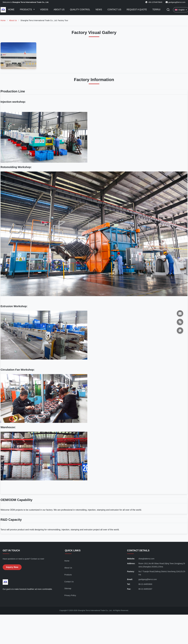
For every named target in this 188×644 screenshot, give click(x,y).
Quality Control (80, 10)
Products (26, 10)
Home (11, 10)
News (99, 10)
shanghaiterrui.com (146, 559)
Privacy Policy (70, 595)
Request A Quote (137, 10)
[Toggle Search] (168, 10)
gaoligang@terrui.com (177, 2)
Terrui (156, 10)
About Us (59, 10)
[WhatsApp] (180, 331)
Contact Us (114, 10)
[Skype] (180, 322)
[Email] (180, 313)
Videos (44, 10)
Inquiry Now (12, 567)
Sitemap (68, 588)
